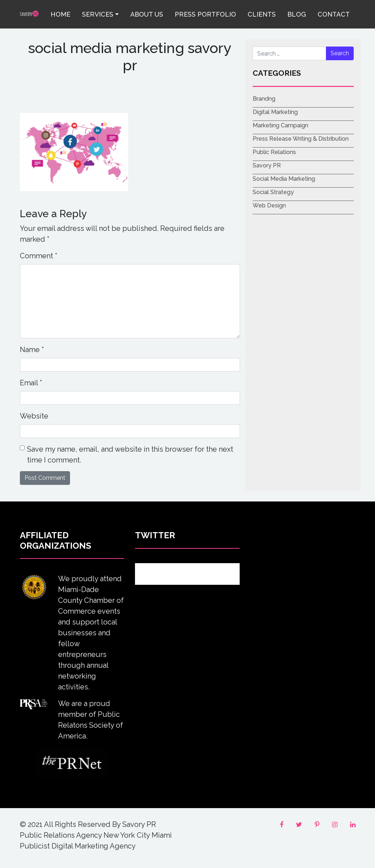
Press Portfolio (205, 14)
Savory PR (267, 165)
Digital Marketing (275, 112)
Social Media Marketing (284, 179)
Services (98, 14)
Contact (334, 14)
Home (60, 14)
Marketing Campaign (280, 125)
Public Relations (274, 152)
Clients (262, 14)
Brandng (264, 99)
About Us (147, 14)
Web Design (269, 205)
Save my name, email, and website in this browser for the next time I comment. (130, 455)
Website (34, 416)
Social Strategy (273, 192)
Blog (297, 14)
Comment (39, 256)
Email (31, 383)
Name (32, 350)
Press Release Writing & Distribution (301, 139)
